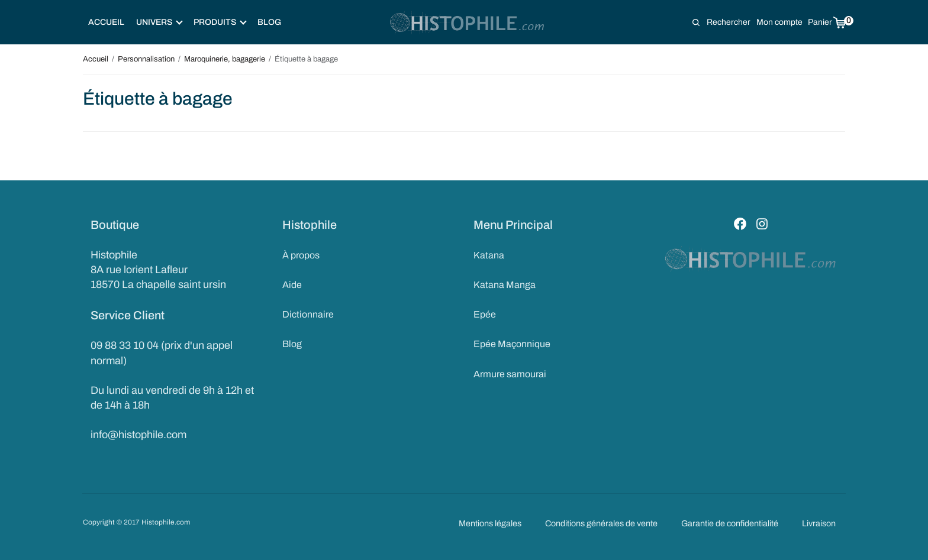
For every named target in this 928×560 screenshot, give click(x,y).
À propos (301, 255)
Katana (489, 255)
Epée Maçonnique (512, 344)
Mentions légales (490, 523)
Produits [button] (220, 22)
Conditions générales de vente (601, 523)
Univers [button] (159, 22)
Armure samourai (510, 374)
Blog (269, 22)
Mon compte (779, 22)
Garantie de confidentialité (730, 523)
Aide (292, 285)
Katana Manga (505, 285)
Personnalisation (146, 59)
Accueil (106, 22)
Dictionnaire (308, 314)
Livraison (819, 523)
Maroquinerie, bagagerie (225, 59)
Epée (485, 314)
